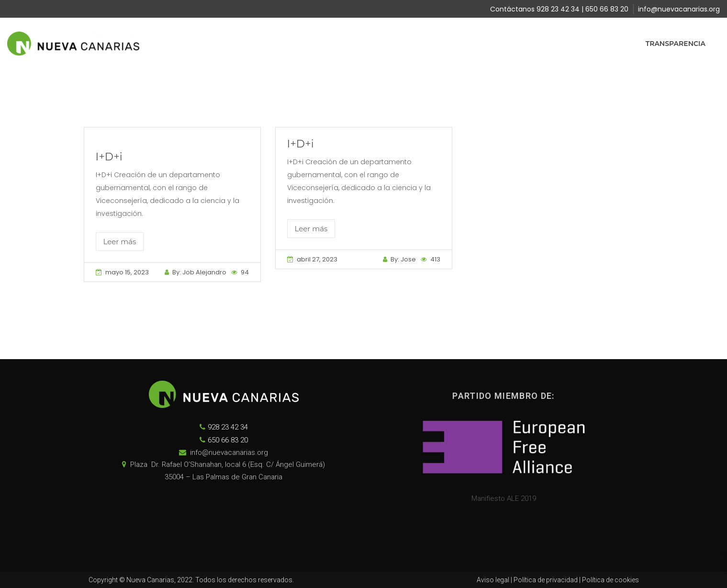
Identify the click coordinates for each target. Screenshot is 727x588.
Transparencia (676, 44)
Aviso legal (493, 580)
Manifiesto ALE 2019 (504, 498)
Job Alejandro (204, 272)
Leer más (120, 242)
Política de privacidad (546, 580)
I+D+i (109, 157)
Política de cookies (610, 580)
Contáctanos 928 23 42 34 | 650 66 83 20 (559, 9)
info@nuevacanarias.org (679, 9)
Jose (408, 259)
